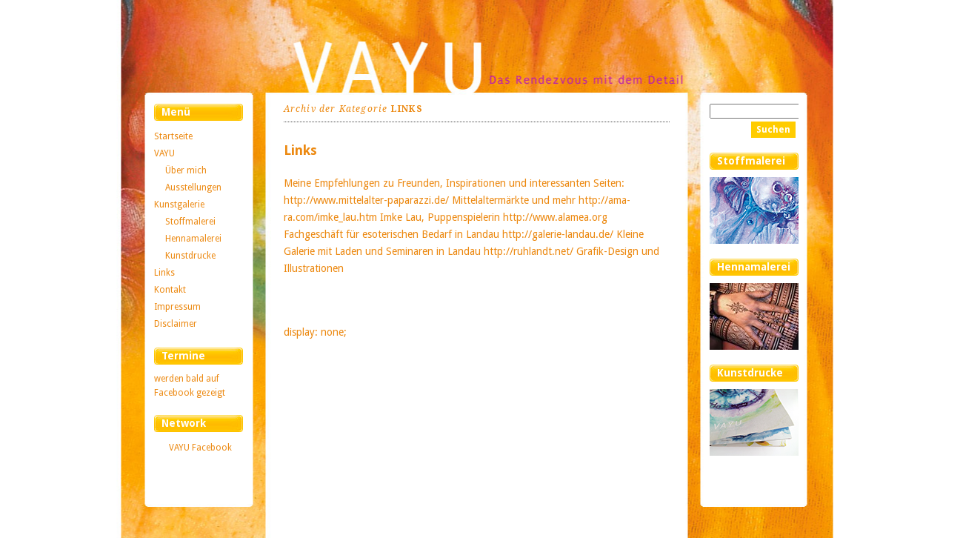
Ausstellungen (193, 187)
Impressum (177, 307)
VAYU (164, 153)
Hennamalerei (193, 239)
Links (164, 273)
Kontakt (170, 290)
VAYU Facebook (200, 448)
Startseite (173, 136)
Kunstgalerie (179, 205)
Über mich (186, 170)
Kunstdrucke (190, 256)
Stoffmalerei (190, 222)
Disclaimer (176, 324)
